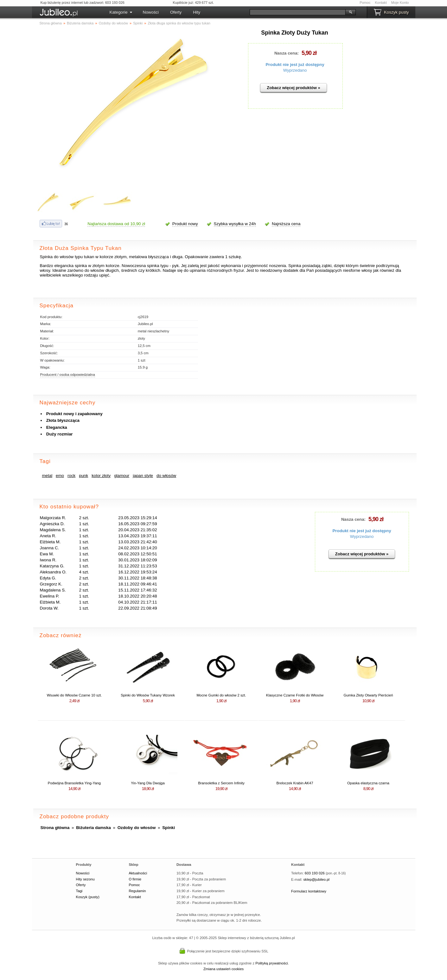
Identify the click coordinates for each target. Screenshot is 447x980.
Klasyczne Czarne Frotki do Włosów (295, 695)
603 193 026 (315, 873)
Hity (197, 12)
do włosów (166, 476)
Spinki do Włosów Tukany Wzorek (148, 695)
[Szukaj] (298, 12)
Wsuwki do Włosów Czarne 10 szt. (74, 695)
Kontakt (381, 3)
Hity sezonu (85, 879)
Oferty (176, 12)
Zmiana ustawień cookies (223, 969)
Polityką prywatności (272, 963)
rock (71, 476)
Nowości (151, 12)
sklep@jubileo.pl (316, 879)
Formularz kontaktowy (309, 891)
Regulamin (137, 891)
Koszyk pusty (396, 12)
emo (60, 476)
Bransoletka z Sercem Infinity (221, 783)
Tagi (79, 891)
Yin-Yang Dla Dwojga (148, 783)
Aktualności (138, 873)
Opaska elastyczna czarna (368, 783)
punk (83, 476)
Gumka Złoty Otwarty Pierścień (368, 695)
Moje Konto (400, 3)
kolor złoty (101, 476)
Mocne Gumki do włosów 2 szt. (221, 695)
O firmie (135, 879)
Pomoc (365, 3)
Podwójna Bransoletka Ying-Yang (74, 783)
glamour (122, 476)
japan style (143, 476)
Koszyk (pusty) (88, 897)
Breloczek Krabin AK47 (295, 783)
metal (47, 476)
